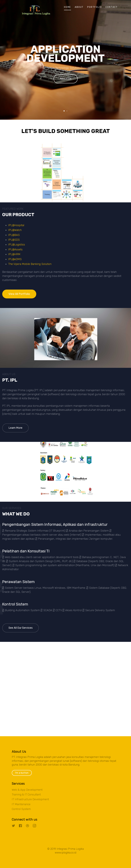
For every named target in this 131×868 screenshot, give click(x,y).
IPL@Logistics (17, 245)
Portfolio (95, 7)
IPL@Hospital (16, 225)
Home (68, 7)
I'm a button (22, 773)
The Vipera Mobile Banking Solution (30, 264)
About (79, 7)
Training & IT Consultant (26, 795)
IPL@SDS (14, 240)
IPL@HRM (14, 254)
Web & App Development (27, 790)
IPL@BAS (14, 235)
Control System (21, 809)
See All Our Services (21, 628)
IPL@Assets (15, 249)
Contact (112, 7)
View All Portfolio (19, 294)
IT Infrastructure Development (30, 799)
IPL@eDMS (15, 259)
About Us (66, 80)
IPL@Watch (15, 230)
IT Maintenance (21, 804)
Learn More (15, 428)
